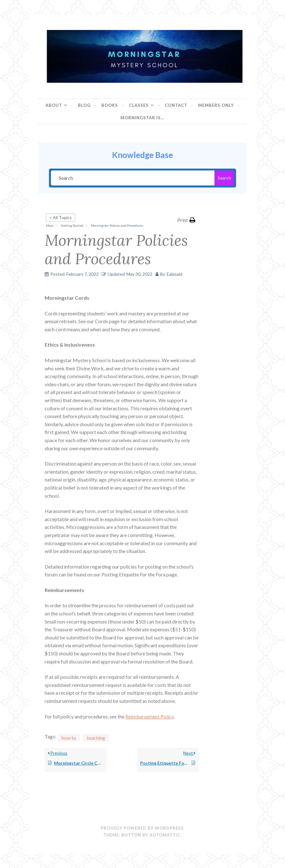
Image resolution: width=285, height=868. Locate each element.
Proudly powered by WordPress (142, 828)
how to (69, 738)
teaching (96, 738)
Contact (176, 105)
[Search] (133, 178)
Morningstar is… (142, 118)
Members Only (216, 105)
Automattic (165, 835)
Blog (84, 105)
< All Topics (61, 217)
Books (110, 105)
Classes (139, 105)
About (54, 105)
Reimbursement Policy (150, 716)
